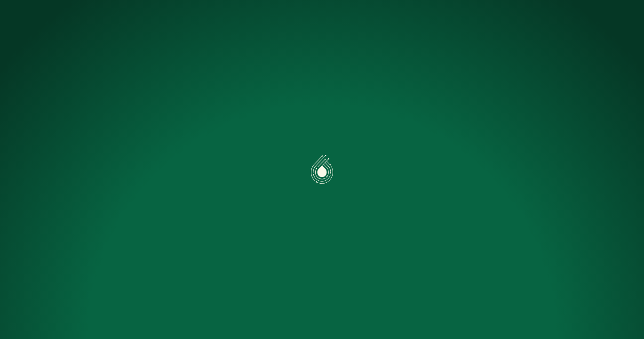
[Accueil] (57, 20)
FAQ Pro (394, 20)
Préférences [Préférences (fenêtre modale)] (118, 302)
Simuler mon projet (330, 20)
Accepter (51, 302)
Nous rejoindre (451, 20)
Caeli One (184, 20)
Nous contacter (587, 20)
